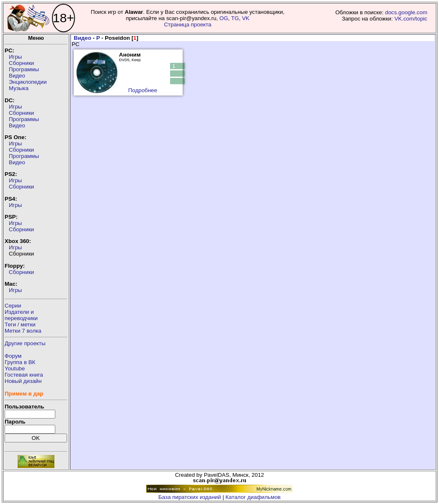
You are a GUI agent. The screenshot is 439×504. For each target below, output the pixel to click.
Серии (13, 306)
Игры (15, 57)
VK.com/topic (411, 19)
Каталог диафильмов (253, 497)
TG (235, 18)
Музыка (19, 88)
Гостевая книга (24, 375)
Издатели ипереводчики (21, 315)
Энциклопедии (28, 82)
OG (224, 18)
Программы (24, 69)
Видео (17, 76)
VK (246, 18)
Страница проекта (187, 25)
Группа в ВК (20, 362)
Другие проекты (25, 343)
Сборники (21, 63)
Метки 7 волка (23, 331)
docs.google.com (406, 12)
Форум (13, 356)
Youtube (15, 368)
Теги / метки (20, 324)
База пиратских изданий (190, 497)
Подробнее (143, 90)
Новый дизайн (23, 381)
